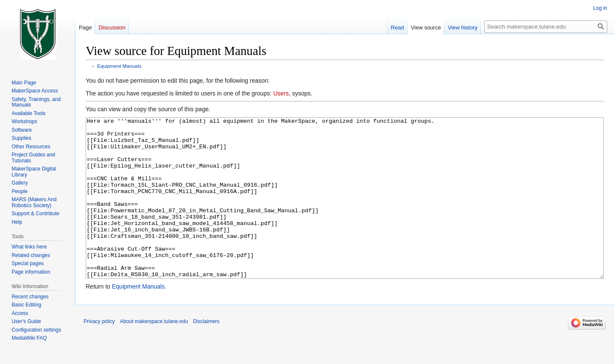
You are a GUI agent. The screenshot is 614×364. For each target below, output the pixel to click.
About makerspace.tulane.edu (154, 353)
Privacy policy (99, 353)
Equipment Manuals (119, 66)
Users (281, 93)
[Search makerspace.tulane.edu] (546, 27)
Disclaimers (206, 353)
